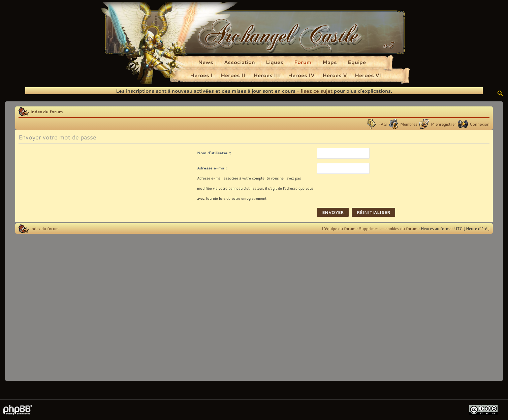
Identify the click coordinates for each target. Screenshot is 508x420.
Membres (409, 124)
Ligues (275, 62)
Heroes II (233, 75)
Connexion (480, 124)
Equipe (357, 62)
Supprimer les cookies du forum (388, 228)
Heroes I (201, 75)
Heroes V (335, 75)
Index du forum (47, 111)
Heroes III (267, 75)
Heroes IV (301, 75)
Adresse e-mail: (212, 168)
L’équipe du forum (339, 228)
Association (240, 62)
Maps (330, 62)
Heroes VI (368, 75)
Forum (303, 62)
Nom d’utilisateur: (214, 153)
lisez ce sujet (317, 91)
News (206, 62)
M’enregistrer (443, 124)
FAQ (383, 124)
